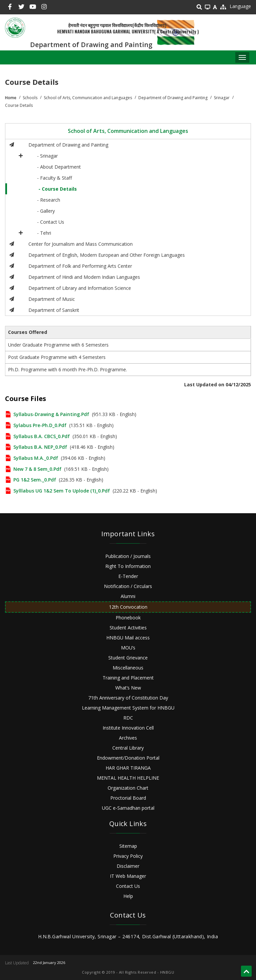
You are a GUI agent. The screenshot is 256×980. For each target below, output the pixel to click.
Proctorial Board (128, 798)
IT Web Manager (128, 876)
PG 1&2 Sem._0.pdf (35, 480)
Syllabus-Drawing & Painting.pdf (51, 414)
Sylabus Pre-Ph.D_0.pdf (40, 425)
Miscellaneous (128, 668)
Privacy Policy (128, 856)
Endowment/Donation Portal (128, 758)
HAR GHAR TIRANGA (128, 768)
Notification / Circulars (128, 586)
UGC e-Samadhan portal (128, 808)
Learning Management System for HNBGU (128, 708)
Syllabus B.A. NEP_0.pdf (40, 447)
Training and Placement (128, 678)
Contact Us (128, 886)
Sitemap (128, 846)
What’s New (128, 688)
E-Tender (128, 576)
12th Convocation (128, 607)
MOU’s (128, 648)
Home (11, 98)
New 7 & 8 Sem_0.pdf (37, 469)
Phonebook (128, 618)
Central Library (128, 748)
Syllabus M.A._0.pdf (36, 458)
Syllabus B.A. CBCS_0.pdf (42, 436)
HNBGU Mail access (128, 638)
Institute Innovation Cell (128, 728)
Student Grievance (128, 658)
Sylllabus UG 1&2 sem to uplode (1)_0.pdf (62, 491)
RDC (128, 718)
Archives (128, 738)
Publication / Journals (128, 556)
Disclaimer (128, 866)
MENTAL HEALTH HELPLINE (128, 778)
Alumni (128, 596)
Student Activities (128, 628)
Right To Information (128, 566)
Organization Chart (128, 788)
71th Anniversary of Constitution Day (128, 698)
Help (128, 896)
